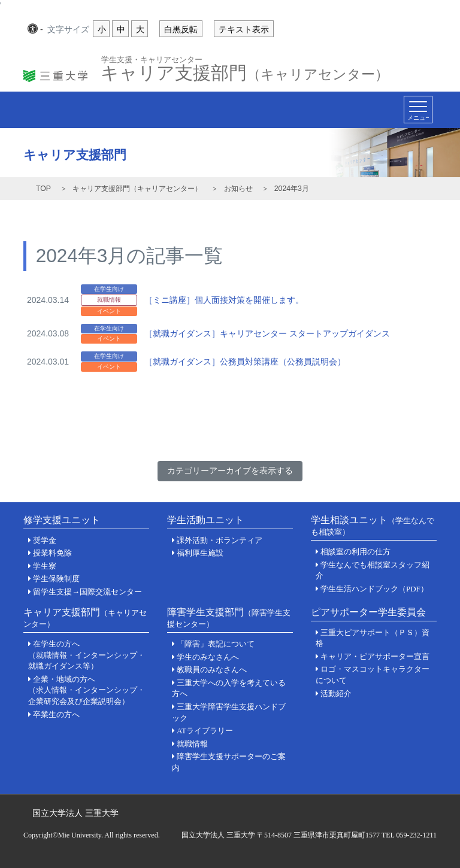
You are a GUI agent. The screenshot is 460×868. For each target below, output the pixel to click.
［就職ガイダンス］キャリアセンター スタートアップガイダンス (267, 333)
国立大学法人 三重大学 (75, 813)
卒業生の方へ (56, 714)
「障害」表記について (216, 644)
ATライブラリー (205, 731)
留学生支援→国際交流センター (87, 592)
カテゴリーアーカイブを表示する (230, 471)
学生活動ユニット (205, 520)
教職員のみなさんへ (212, 670)
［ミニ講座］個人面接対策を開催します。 (224, 300)
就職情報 (192, 744)
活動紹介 (336, 694)
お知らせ (238, 189)
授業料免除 (52, 553)
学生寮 (45, 566)
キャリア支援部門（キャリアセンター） (137, 189)
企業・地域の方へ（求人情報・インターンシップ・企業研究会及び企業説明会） (87, 690)
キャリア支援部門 (245, 69)
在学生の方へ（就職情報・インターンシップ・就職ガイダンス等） (87, 655)
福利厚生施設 (200, 553)
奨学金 (45, 540)
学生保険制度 (56, 579)
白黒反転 (181, 29)
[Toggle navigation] (418, 110)
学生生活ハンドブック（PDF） (374, 589)
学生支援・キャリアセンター (152, 59)
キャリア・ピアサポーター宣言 (375, 656)
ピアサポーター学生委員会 (368, 612)
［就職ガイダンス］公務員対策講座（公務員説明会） (245, 362)
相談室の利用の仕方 (355, 552)
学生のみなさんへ (208, 657)
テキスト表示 (244, 29)
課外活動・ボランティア (220, 540)
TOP (43, 189)
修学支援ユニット (62, 520)
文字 (68, 30)
